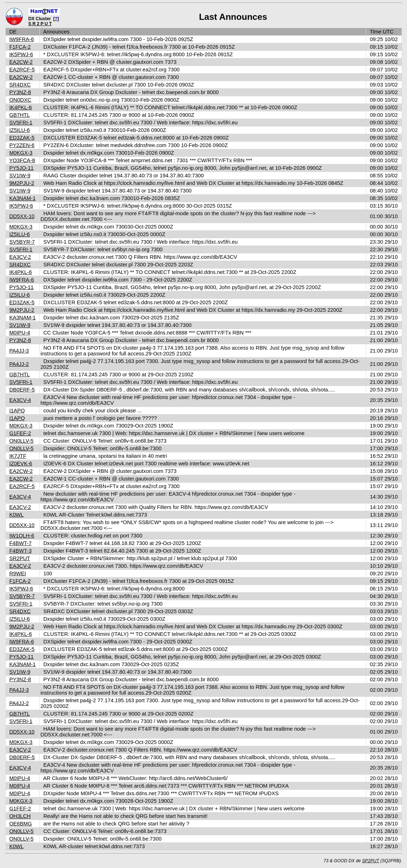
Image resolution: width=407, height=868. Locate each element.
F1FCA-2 (20, 47)
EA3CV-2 (20, 257)
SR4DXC (20, 85)
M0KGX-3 (21, 153)
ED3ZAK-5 (22, 138)
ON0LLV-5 (21, 441)
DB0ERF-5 (22, 390)
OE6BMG (21, 824)
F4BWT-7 (21, 543)
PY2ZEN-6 (22, 145)
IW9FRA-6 (22, 39)
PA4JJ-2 (19, 364)
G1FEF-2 (20, 433)
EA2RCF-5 (22, 70)
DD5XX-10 (22, 216)
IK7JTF (18, 456)
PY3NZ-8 (20, 92)
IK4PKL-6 (21, 107)
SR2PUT (20, 558)
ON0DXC (20, 100)
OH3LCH (20, 816)
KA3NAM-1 (23, 198)
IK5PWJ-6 (21, 54)
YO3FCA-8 (22, 160)
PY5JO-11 (22, 168)
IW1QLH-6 (22, 536)
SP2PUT (371, 861)
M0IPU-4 (20, 333)
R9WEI (18, 573)
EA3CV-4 (20, 400)
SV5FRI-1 (21, 123)
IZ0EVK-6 (21, 464)
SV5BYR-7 (22, 242)
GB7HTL (19, 115)
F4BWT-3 (21, 551)
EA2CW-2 (21, 62)
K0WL (16, 515)
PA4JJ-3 (19, 351)
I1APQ (17, 411)
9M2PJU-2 (22, 183)
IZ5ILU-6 (20, 130)
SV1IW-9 (20, 176)
